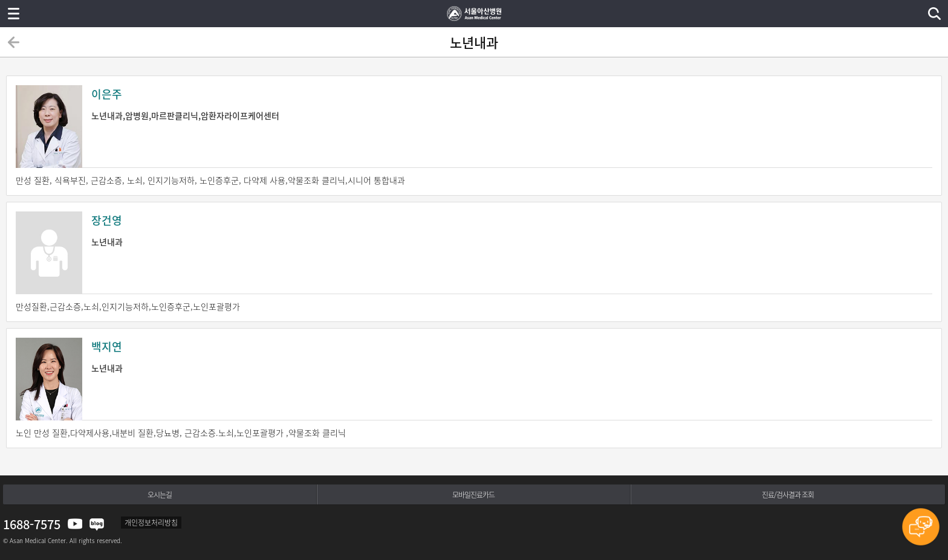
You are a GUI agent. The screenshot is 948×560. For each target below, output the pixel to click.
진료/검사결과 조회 (788, 495)
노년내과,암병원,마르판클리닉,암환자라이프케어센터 (474, 103)
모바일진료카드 (473, 495)
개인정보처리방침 (151, 523)
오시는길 (160, 495)
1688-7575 (32, 524)
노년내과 (474, 230)
